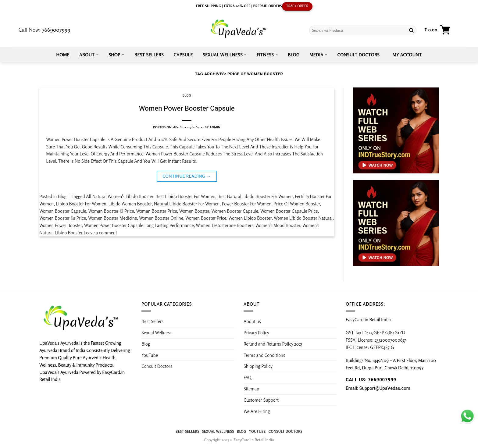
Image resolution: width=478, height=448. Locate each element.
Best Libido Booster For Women (185, 196)
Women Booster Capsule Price (289, 211)
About (89, 54)
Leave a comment (101, 233)
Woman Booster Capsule (63, 211)
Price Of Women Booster (297, 204)
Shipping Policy (259, 366)
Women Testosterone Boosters (225, 225)
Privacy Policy (256, 332)
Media (318, 54)
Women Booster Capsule (235, 211)
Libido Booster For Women (81, 204)
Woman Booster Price (156, 211)
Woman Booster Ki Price (111, 211)
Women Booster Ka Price (63, 218)
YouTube (150, 355)
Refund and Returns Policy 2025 (273, 344)
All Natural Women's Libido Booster (120, 196)
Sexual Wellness (225, 54)
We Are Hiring (257, 411)
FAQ (248, 377)
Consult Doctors (359, 55)
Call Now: (45, 30)
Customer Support (261, 400)
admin (215, 127)
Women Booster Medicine (112, 218)
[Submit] (411, 30)
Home (63, 55)
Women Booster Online (161, 218)
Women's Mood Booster (278, 225)
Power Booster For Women (246, 204)
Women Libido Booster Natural (303, 218)
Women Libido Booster (250, 218)
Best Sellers (149, 55)
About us (252, 321)
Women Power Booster (61, 225)
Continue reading (187, 176)
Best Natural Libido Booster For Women (255, 196)
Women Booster (194, 211)
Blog (294, 55)
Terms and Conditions (264, 355)
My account (407, 55)
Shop (117, 54)
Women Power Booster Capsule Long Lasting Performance (139, 225)
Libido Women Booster (130, 204)
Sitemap (251, 389)
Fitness (267, 54)
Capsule (183, 55)
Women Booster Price (206, 218)
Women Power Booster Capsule (187, 108)
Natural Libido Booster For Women (187, 204)
